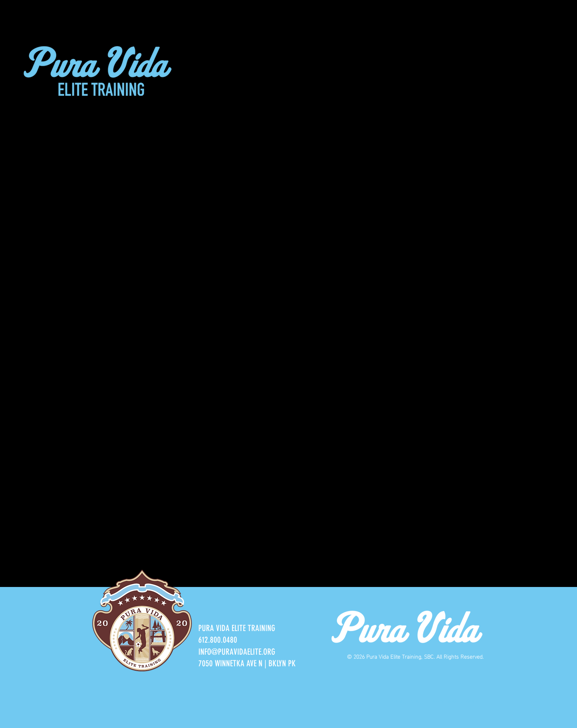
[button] (205, 64)
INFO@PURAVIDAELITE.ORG (237, 652)
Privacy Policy (406, 700)
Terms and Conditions (457, 700)
